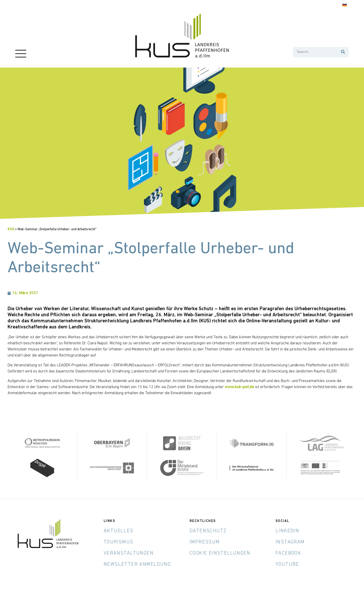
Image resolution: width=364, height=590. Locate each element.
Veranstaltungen (129, 553)
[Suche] (343, 52)
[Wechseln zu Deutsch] (345, 5)
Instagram (290, 542)
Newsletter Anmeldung (137, 564)
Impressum (205, 542)
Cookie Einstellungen (220, 553)
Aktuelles (119, 531)
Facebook (288, 553)
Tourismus (119, 542)
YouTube (287, 564)
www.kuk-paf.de (239, 387)
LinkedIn (287, 531)
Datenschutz (208, 531)
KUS (11, 229)
